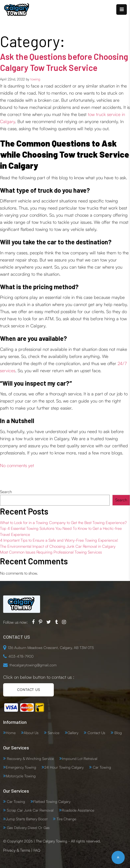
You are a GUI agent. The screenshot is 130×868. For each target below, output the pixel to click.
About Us (31, 733)
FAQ (37, 850)
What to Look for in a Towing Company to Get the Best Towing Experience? (63, 523)
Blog (118, 733)
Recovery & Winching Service (30, 758)
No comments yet (17, 465)
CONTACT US (29, 690)
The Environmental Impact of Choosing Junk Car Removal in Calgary (58, 546)
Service (53, 733)
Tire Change (66, 819)
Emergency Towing (21, 767)
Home (11, 733)
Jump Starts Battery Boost (27, 819)
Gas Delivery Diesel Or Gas (28, 828)
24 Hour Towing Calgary (64, 767)
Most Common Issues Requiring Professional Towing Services (51, 552)
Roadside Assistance (78, 810)
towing (35, 79)
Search (6, 492)
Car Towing (101, 767)
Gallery (73, 733)
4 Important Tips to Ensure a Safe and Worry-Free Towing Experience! (59, 540)
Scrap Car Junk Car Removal (30, 810)
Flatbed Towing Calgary (52, 801)
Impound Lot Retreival (80, 758)
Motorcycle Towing (21, 776)
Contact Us (96, 733)
